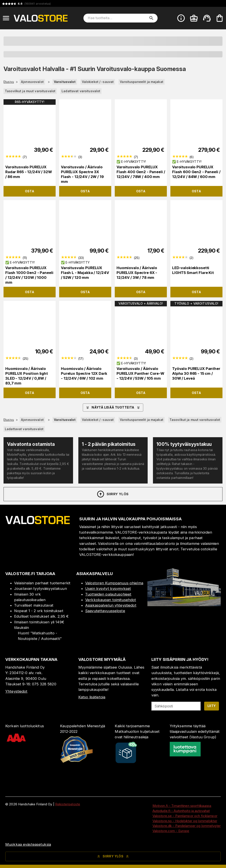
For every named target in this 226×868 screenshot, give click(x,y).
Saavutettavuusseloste (105, 611)
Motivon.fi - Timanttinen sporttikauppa (182, 806)
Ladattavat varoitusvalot (81, 91)
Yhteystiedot (16, 691)
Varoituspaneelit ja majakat (142, 82)
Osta (30, 191)
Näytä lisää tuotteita (113, 408)
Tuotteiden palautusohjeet (108, 594)
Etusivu (9, 82)
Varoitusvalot (65, 82)
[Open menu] (6, 18)
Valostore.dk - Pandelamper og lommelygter (187, 826)
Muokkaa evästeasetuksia (28, 844)
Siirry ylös (112, 494)
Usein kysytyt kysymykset (108, 589)
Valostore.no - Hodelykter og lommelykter (185, 821)
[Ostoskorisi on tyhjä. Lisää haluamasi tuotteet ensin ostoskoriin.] (220, 18)
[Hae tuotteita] (117, 18)
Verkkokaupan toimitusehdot (111, 600)
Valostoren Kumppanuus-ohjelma (114, 583)
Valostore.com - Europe (171, 831)
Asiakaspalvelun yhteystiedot (111, 605)
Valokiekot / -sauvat (98, 82)
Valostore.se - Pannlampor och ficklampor (185, 816)
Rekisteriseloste (68, 804)
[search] (151, 18)
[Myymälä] (184, 605)
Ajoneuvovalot (32, 82)
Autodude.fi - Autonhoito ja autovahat (181, 811)
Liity (212, 706)
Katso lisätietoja (92, 697)
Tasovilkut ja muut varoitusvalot (30, 91)
